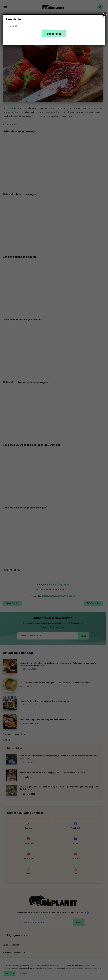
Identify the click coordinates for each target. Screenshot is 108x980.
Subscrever (54, 34)
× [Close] (105, 15)
